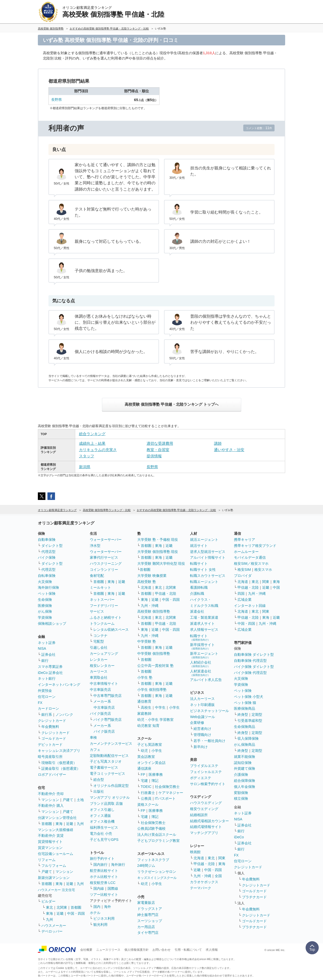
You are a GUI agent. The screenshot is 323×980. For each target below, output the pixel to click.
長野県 (57, 100)
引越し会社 (99, 647)
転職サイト (199, 563)
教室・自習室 (158, 450)
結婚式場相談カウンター (209, 821)
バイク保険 (47, 557)
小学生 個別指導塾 (152, 690)
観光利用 (100, 925)
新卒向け (201, 747)
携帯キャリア (245, 540)
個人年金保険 (245, 787)
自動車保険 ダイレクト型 (254, 655)
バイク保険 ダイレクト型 (254, 667)
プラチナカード (254, 897)
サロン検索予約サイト (208, 784)
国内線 (99, 888)
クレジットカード (52, 721)
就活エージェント (204, 540)
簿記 (155, 781)
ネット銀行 (47, 678)
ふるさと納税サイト (106, 617)
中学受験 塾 (147, 641)
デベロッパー (52, 931)
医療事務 (156, 775)
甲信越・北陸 (166, 593)
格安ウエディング (204, 809)
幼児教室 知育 (148, 726)
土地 (80, 800)
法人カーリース (202, 699)
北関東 (62, 907)
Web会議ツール (203, 717)
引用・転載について (188, 950)
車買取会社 (99, 677)
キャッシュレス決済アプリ (59, 751)
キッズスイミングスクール (157, 878)
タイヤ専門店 (148, 933)
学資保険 (45, 617)
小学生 (174, 707)
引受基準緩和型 (250, 721)
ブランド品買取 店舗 (106, 804)
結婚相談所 (199, 815)
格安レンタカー (102, 666)
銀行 (45, 661)
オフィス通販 (100, 816)
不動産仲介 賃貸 (51, 836)
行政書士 (148, 793)
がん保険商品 (245, 745)
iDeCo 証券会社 (50, 673)
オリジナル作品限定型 (111, 786)
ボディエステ (201, 778)
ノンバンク (64, 715)
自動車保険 (47, 540)
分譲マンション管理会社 (57, 818)
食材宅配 (97, 576)
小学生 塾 (145, 677)
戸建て (68, 800)
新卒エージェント (204, 655)
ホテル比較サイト (104, 877)
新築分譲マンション (54, 878)
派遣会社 (197, 611)
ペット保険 (47, 593)
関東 (222, 858)
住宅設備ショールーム (56, 854)
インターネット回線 (250, 606)
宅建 (144, 781)
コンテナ (100, 636)
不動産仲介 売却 (51, 794)
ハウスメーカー (54, 926)
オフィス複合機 (102, 821)
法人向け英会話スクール (157, 835)
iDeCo (239, 837)
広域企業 (245, 600)
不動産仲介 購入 (51, 806)
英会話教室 (146, 757)
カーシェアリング (104, 654)
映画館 (195, 852)
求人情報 (212, 950)
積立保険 (241, 798)
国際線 (113, 888)
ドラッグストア (150, 909)
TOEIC (146, 787)
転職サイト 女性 (203, 570)
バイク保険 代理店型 (250, 673)
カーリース (99, 671)
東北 (49, 907)
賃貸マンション (50, 848)
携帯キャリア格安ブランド (255, 546)
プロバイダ (243, 576)
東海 (59, 824)
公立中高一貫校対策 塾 (155, 666)
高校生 (146, 707)
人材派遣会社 (201, 673)
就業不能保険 (245, 757)
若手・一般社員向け (209, 741)
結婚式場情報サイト (206, 827)
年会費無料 (50, 727)
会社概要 (86, 950)
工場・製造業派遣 (204, 617)
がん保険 (45, 611)
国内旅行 (100, 865)
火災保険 (45, 582)
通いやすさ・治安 (229, 450)
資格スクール (148, 805)
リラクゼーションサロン (157, 872)
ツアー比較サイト (104, 895)
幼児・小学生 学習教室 (155, 720)
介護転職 (197, 593)
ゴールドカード (54, 738)
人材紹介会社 (201, 664)
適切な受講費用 (160, 443)
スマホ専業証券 (50, 667)
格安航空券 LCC (103, 883)
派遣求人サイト (202, 623)
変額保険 (241, 793)
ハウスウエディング (206, 803)
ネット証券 (47, 643)
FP (143, 775)
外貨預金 (45, 691)
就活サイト (199, 546)
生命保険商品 (245, 727)
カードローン (48, 708)
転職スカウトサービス (208, 576)
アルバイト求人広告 (206, 680)
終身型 (243, 715)
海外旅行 (118, 865)
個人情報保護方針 (137, 950)
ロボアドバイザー (52, 775)
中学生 (160, 707)
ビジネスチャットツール (209, 711)
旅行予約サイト (102, 858)
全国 (218, 876)
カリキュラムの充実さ (98, 450)
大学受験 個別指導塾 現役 (158, 552)
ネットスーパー (102, 600)
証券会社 (48, 655)
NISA (42, 648)
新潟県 (85, 467)
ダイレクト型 (52, 546)
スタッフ (87, 456)
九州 (80, 824)
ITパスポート (165, 798)
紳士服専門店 (148, 915)
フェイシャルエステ (206, 772)
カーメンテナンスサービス (111, 744)
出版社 (99, 791)
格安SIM (244, 570)
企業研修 (197, 723)
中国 (276, 587)
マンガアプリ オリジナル (110, 797)
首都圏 (47, 824)
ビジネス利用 (104, 918)
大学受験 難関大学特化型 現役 (161, 563)
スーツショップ (150, 921)
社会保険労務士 (167, 787)
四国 (241, 593)
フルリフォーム (54, 866)
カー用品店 (146, 927)
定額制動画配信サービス (109, 756)
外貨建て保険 (245, 768)
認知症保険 (243, 763)
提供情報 (154, 456)
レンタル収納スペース (111, 630)
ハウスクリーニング (106, 563)
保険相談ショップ (52, 623)
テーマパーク (201, 888)
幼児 (144, 751)
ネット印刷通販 (202, 705)
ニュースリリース (108, 950)
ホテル (95, 913)
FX (40, 703)
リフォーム (47, 860)
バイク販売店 (100, 714)
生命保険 (45, 600)
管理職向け (202, 735)
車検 (93, 737)
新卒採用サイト (202, 646)
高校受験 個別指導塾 (154, 611)
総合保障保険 (245, 781)
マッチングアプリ (204, 833)
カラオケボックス (204, 882)
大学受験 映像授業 (152, 576)
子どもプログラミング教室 (158, 841)
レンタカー (99, 660)
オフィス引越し (102, 810)
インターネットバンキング (59, 685)
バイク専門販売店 (107, 720)
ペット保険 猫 (245, 703)
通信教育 (144, 701)
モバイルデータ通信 (250, 557)
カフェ (95, 750)
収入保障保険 (248, 738)
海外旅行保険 (48, 587)
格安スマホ (263, 570)
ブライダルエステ (204, 766)
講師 (218, 443)
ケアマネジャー (171, 793)
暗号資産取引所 (50, 757)
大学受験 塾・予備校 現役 (158, 540)
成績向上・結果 (92, 443)
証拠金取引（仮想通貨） (61, 768)
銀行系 (47, 715)
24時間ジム (146, 866)
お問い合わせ (161, 950)
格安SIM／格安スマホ (251, 563)
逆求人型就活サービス (208, 552)
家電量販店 (146, 903)
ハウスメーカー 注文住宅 (56, 890)
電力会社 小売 (101, 834)
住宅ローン (47, 697)
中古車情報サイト (104, 684)
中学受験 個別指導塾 (154, 654)
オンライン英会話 (151, 763)
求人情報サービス (204, 630)
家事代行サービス (104, 557)
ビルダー (48, 901)
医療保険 (45, 606)
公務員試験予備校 (151, 828)
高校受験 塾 (147, 582)
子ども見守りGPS (104, 840)
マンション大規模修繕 (56, 830)
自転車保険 (47, 576)
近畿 (70, 824)
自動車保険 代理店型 (250, 661)
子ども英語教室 (150, 745)
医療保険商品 (245, 708)
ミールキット (100, 587)
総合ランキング (92, 434)
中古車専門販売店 (107, 696)
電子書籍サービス (104, 767)
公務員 (146, 798)
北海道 (146, 587)
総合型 (99, 780)
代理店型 (48, 552)
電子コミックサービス (107, 774)
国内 (97, 907)
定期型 (257, 715)
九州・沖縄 (150, 606)
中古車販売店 (100, 690)
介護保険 (241, 775)
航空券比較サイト (104, 871)
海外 (107, 907)
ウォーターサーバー (106, 540)
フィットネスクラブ (153, 860)
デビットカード (50, 745)
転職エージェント (204, 582)
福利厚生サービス (104, 827)
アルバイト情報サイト (208, 557)
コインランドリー (104, 570)
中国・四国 (76, 913)
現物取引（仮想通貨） (59, 763)
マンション (50, 800)
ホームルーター (246, 552)
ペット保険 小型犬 (249, 697)
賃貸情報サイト (50, 842)
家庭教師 (144, 714)
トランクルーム (102, 623)
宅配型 (99, 641)
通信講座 (144, 768)
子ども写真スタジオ (106, 761)
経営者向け (202, 729)
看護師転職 (199, 587)
